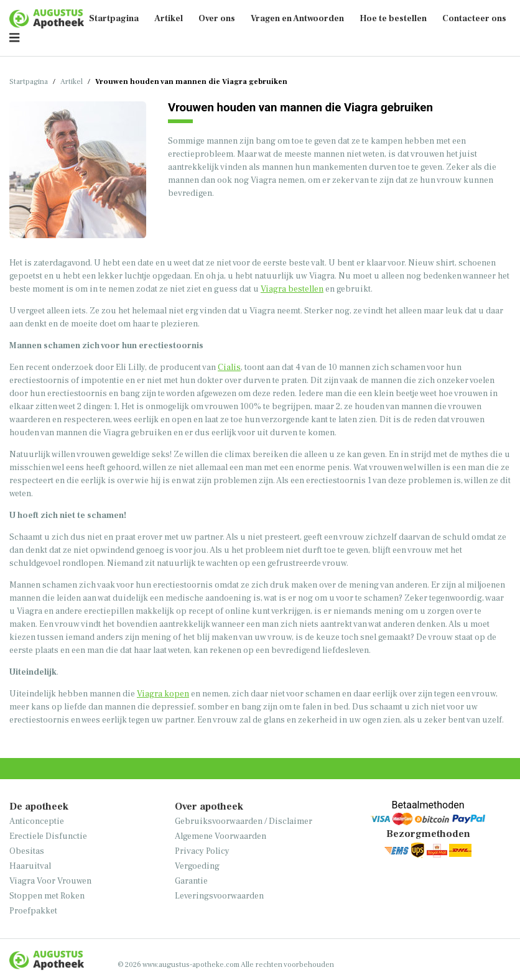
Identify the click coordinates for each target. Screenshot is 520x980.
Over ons (217, 19)
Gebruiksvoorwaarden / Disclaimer (244, 821)
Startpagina (114, 19)
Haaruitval (30, 866)
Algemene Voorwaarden (221, 836)
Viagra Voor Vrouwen (50, 881)
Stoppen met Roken (47, 896)
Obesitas (27, 851)
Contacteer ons (474, 19)
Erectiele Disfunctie (48, 836)
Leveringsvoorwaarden (219, 896)
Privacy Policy (202, 851)
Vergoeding (197, 866)
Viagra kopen (163, 694)
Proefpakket (33, 911)
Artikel (169, 19)
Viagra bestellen (292, 289)
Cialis (229, 367)
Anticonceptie (37, 821)
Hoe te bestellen (393, 19)
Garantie (191, 881)
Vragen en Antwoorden (297, 19)
